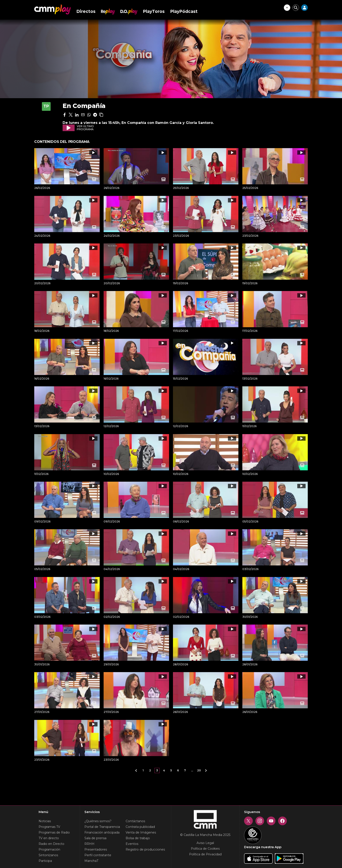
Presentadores (96, 849)
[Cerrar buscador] (296, 8)
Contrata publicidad (140, 827)
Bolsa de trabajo (138, 838)
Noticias (45, 821)
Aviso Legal (205, 843)
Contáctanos (135, 821)
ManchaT (91, 861)
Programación (49, 849)
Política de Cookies (205, 849)
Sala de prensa (95, 838)
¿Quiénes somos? (98, 821)
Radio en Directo (51, 844)
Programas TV (49, 827)
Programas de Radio (54, 832)
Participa (45, 861)
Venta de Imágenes (141, 832)
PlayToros (154, 11)
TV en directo (49, 838)
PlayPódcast (184, 11)
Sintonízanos (48, 855)
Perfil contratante (98, 855)
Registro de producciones (145, 849)
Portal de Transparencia (102, 827)
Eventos (132, 844)
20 (199, 770)
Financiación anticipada (102, 832)
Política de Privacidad (205, 854)
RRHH (89, 844)
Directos (86, 11)
